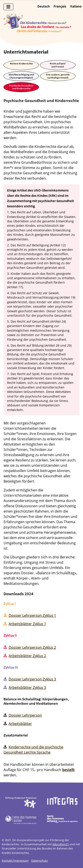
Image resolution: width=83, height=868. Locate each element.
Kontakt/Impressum (15, 861)
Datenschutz (40, 861)
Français (60, 6)
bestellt (68, 770)
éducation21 (61, 844)
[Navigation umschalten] (8, 7)
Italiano (76, 6)
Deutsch (44, 6)
